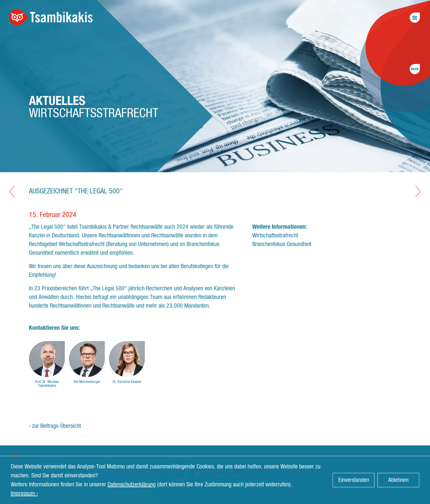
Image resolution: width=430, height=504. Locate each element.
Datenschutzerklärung (132, 485)
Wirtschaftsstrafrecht (275, 236)
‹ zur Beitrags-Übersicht (55, 426)
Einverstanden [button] (354, 480)
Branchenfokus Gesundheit (282, 244)
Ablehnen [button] (398, 480)
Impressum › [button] (24, 494)
